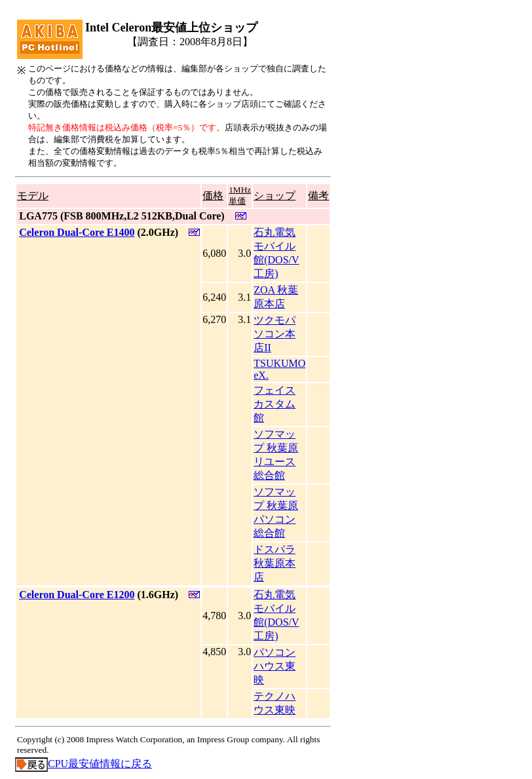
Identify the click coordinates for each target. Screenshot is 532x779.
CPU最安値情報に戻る (84, 764)
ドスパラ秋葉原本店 (275, 563)
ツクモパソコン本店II (275, 334)
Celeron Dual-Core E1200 (77, 595)
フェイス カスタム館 (275, 404)
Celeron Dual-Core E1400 (77, 232)
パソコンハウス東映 (275, 666)
